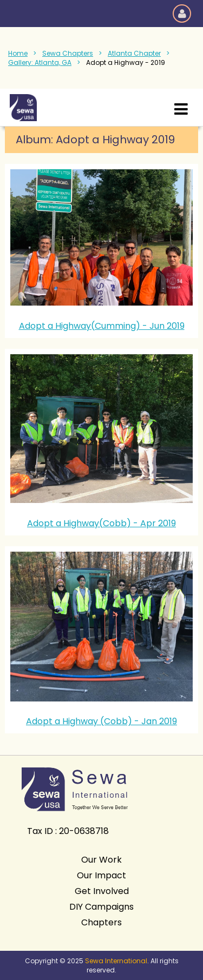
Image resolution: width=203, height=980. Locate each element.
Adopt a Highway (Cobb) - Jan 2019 (101, 721)
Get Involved (102, 891)
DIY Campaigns (101, 907)
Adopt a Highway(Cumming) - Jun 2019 (102, 326)
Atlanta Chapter (134, 53)
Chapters (101, 922)
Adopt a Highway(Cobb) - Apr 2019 (101, 523)
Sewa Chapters (68, 53)
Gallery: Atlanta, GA (40, 62)
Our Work (101, 860)
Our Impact (101, 875)
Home (18, 53)
